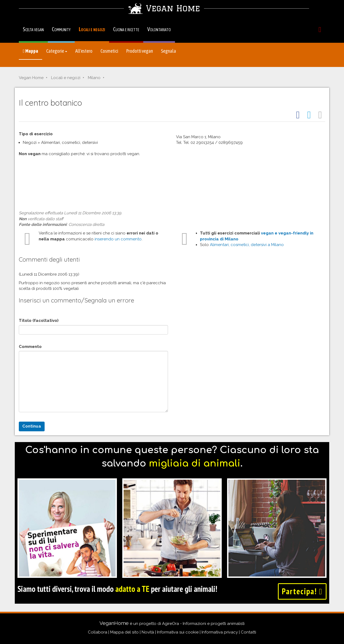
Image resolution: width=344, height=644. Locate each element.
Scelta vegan (33, 29)
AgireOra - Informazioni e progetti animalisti (203, 624)
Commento (30, 347)
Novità (148, 632)
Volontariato (159, 29)
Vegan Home (31, 78)
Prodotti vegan (140, 51)
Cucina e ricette (126, 29)
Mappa (31, 51)
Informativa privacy (220, 632)
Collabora (98, 632)
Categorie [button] (57, 51)
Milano (94, 78)
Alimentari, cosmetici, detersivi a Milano (247, 245)
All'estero (84, 51)
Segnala (169, 51)
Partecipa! (302, 591)
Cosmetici (109, 51)
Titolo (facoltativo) (39, 321)
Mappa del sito (124, 632)
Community (61, 29)
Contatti (248, 632)
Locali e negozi (92, 29)
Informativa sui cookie (178, 632)
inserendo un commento (118, 239)
